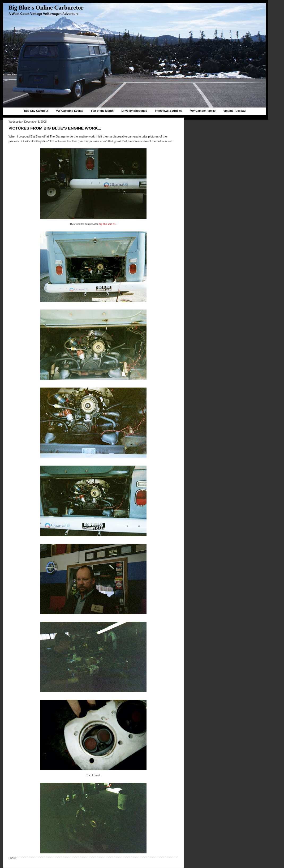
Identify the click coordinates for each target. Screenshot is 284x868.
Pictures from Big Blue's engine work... (55, 128)
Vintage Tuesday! (235, 111)
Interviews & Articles (169, 111)
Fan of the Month (102, 111)
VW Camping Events (70, 111)
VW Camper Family (203, 111)
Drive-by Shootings (134, 111)
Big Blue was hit (107, 224)
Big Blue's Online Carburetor (46, 8)
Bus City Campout (36, 111)
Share (12, 858)
